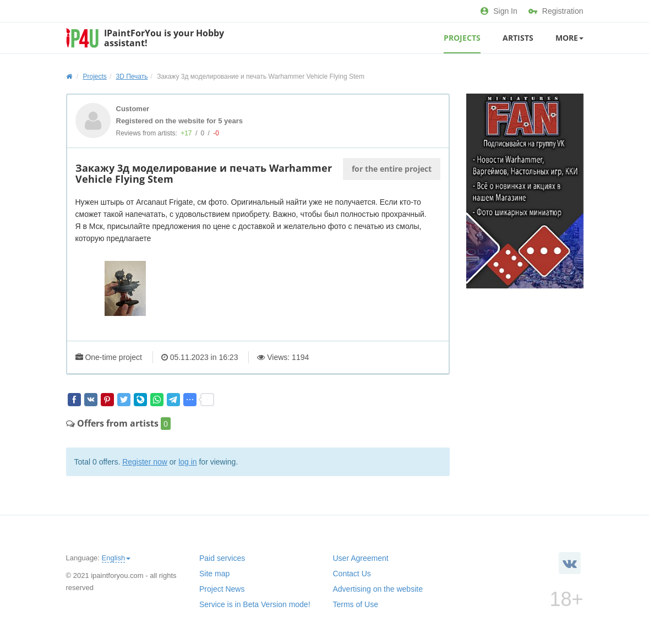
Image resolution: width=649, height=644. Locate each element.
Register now (145, 462)
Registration (556, 11)
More (569, 38)
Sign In (499, 11)
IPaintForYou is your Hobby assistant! (164, 38)
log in (187, 462)
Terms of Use (356, 604)
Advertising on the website (378, 589)
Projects (462, 38)
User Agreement (361, 558)
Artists (518, 38)
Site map (214, 574)
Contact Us (352, 574)
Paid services (222, 558)
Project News (222, 589)
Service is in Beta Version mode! (255, 604)
